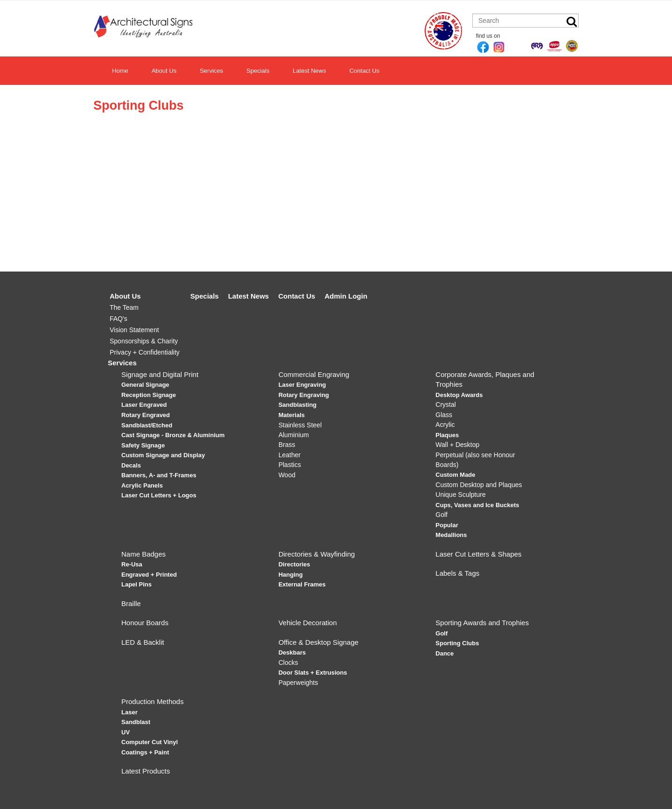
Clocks (288, 663)
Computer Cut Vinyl (150, 742)
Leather (290, 455)
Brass (287, 445)
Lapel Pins (136, 584)
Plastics (290, 465)
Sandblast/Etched (147, 425)
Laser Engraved (144, 405)
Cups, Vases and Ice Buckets (477, 505)
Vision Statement (134, 330)
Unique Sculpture (460, 495)
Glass (444, 415)
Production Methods (152, 701)
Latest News (309, 71)
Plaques (447, 435)
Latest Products (146, 771)
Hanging (291, 575)
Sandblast (136, 722)
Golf (441, 515)
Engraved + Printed (149, 575)
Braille (131, 603)
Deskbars (292, 652)
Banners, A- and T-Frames (159, 475)
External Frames (302, 584)
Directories (294, 564)
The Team (124, 307)
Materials (292, 415)
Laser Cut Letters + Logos (159, 495)
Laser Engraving (302, 385)
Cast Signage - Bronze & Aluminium (173, 435)
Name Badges (143, 554)
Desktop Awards (459, 395)
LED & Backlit (143, 642)
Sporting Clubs (457, 643)
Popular (447, 525)
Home (120, 71)
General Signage (145, 385)
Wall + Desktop (457, 445)
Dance (444, 653)
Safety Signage (143, 445)
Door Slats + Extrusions (313, 673)
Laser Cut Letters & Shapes (478, 554)
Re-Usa (132, 564)
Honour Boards (145, 623)
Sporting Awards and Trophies (482, 623)
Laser (129, 712)
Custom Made (455, 475)
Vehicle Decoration (308, 623)
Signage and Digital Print (160, 374)
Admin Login (346, 296)
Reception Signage (149, 395)
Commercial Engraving (314, 374)
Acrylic (445, 425)
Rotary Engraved (146, 415)
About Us (164, 71)
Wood (287, 475)
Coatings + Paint (145, 752)
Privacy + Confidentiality (145, 352)
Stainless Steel (300, 425)
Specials (258, 71)
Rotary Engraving (304, 395)
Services (211, 71)
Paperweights (298, 683)
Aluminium (294, 435)
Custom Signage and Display (163, 455)
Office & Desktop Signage (319, 642)
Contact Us (364, 71)
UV (126, 732)
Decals (131, 465)
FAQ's (119, 319)
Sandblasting (298, 405)
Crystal (446, 404)
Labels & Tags (457, 573)
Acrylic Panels (142, 485)
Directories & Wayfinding (317, 554)
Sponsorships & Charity (144, 341)
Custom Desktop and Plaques (479, 485)
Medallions (451, 535)
